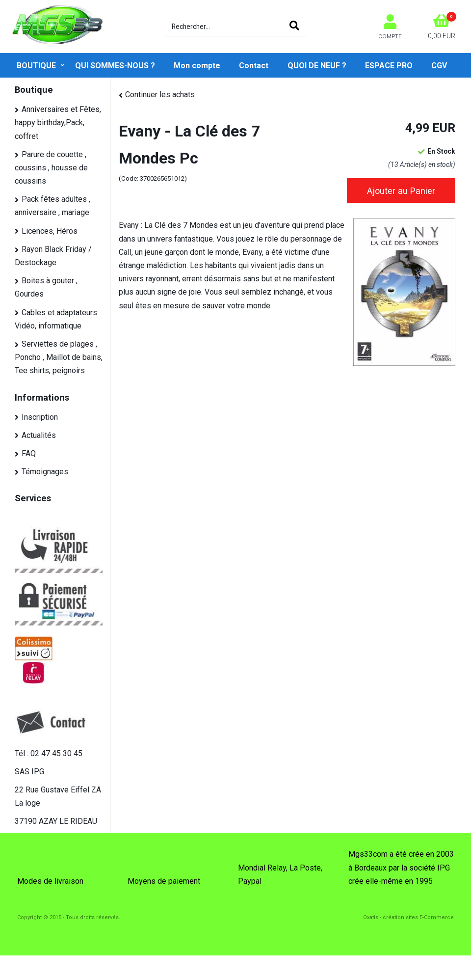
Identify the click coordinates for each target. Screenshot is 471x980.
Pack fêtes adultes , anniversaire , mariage (52, 206)
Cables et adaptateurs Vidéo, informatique (56, 319)
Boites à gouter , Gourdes (46, 287)
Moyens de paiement (164, 881)
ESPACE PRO (389, 66)
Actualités (39, 435)
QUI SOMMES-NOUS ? (115, 66)
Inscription (40, 417)
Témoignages (45, 472)
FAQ (29, 453)
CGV (439, 66)
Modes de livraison (50, 881)
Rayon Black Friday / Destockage (53, 256)
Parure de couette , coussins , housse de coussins (51, 168)
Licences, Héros (50, 231)
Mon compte (197, 66)
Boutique (36, 66)
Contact (254, 66)
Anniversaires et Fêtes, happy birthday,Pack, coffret (58, 122)
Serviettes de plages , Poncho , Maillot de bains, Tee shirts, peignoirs (59, 357)
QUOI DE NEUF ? (317, 66)
